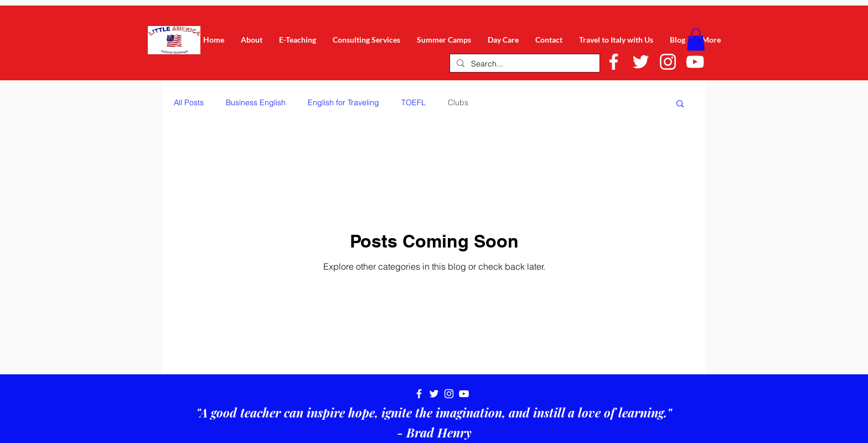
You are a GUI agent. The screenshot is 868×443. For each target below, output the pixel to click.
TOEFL (414, 102)
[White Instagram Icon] (668, 62)
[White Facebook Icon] (614, 62)
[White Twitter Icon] (641, 62)
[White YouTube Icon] (695, 62)
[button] (696, 40)
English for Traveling (343, 102)
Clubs (458, 102)
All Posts (189, 102)
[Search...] (524, 64)
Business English (256, 102)
